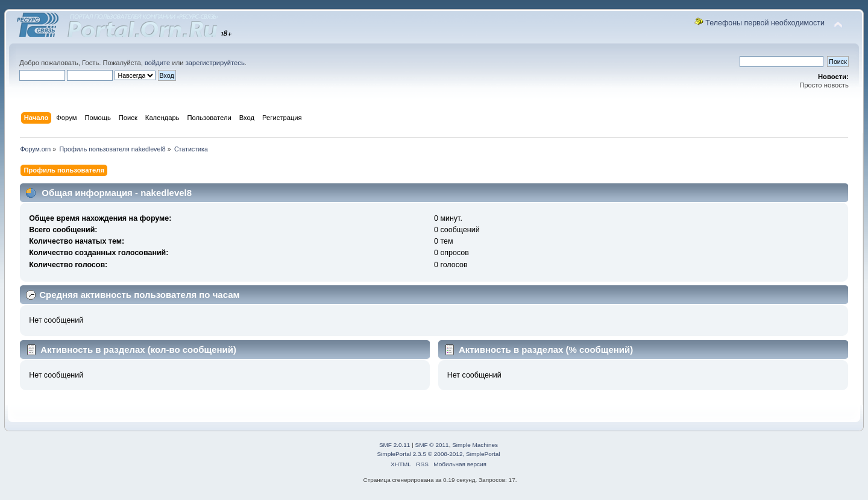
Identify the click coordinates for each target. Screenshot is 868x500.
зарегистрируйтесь (215, 63)
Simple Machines (475, 445)
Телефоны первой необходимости (765, 23)
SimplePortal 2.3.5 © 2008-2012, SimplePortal (438, 454)
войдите (157, 63)
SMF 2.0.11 (395, 445)
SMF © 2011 (432, 445)
